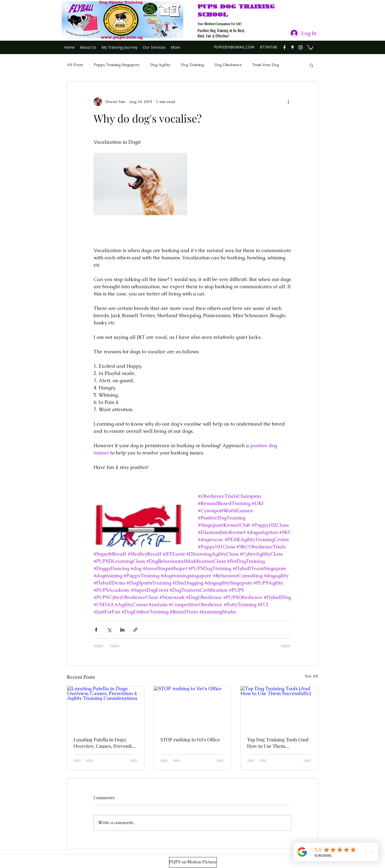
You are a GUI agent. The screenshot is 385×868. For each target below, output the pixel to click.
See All (312, 676)
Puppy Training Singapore (117, 65)
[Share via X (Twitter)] (109, 630)
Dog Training (192, 65)
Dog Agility (160, 65)
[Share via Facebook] (96, 630)
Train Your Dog (266, 65)
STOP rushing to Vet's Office (190, 740)
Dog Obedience (228, 65)
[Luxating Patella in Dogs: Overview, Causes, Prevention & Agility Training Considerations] (106, 708)
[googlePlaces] (292, 47)
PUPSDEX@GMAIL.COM (234, 47)
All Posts (75, 65)
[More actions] (288, 102)
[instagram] (301, 47)
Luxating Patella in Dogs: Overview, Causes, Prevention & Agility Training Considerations (105, 743)
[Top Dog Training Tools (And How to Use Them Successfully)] (279, 708)
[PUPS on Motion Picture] (193, 862)
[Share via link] (135, 630)
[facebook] (284, 47)
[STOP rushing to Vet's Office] (193, 708)
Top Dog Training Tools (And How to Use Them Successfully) (278, 743)
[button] (310, 47)
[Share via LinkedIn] (122, 630)
